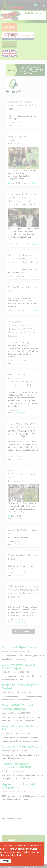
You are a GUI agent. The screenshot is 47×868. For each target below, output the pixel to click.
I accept (6, 861)
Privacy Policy (16, 855)
